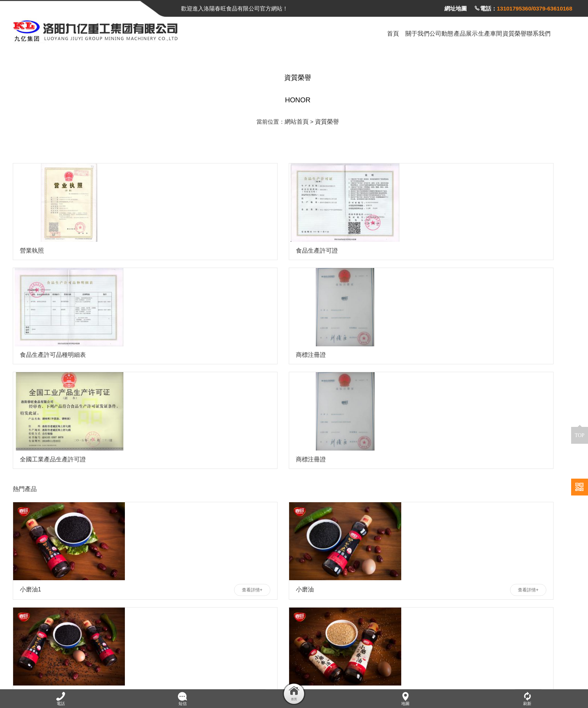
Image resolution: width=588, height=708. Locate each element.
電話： (523, 8)
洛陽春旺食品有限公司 (72, 667)
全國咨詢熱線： (104, 637)
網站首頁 (297, 120)
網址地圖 (456, 8)
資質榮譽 (326, 120)
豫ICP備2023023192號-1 (543, 678)
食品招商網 (119, 667)
